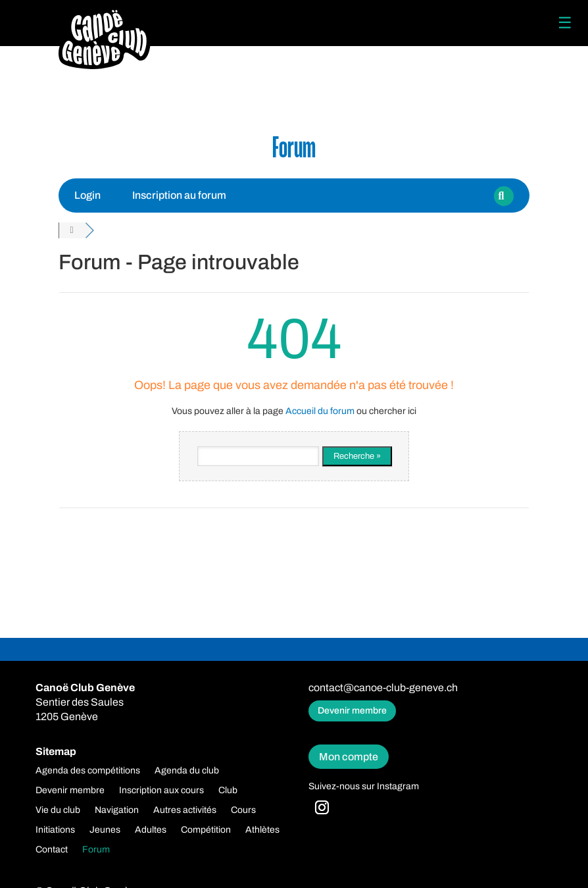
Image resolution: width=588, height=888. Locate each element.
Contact (52, 850)
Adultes (151, 830)
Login (87, 195)
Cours (243, 810)
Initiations (55, 830)
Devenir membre (352, 711)
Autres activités (185, 810)
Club (228, 791)
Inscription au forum (179, 195)
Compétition (206, 830)
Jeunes (105, 830)
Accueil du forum (320, 411)
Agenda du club (187, 771)
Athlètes (262, 830)
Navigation (117, 810)
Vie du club (58, 810)
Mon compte (349, 757)
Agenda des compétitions (88, 771)
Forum (96, 850)
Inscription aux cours (161, 791)
